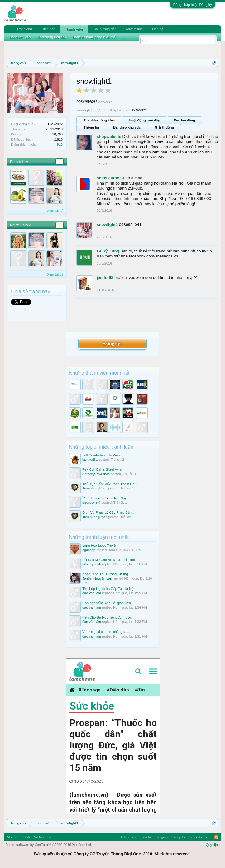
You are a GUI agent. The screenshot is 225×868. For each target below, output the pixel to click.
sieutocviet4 (91, 502)
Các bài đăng (184, 120)
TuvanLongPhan (95, 488)
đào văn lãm (92, 593)
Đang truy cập (20, 37)
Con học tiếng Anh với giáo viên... (108, 603)
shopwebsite (109, 137)
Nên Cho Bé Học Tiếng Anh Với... (108, 617)
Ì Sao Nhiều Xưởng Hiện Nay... (106, 498)
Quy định (213, 845)
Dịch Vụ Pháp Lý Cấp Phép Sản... (108, 512)
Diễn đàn (48, 29)
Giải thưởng (165, 127)
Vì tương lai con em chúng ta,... (106, 632)
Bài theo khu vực (127, 127)
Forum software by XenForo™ (49, 845)
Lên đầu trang (200, 837)
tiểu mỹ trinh (92, 564)
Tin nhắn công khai (99, 120)
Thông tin (91, 127)
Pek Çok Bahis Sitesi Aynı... (103, 469)
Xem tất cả (55, 211)
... (124, 37)
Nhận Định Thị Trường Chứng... (107, 574)
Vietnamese (43, 837)
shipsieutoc (108, 178)
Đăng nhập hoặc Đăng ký (193, 5)
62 (60, 162)
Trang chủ (24, 29)
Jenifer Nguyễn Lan (97, 578)
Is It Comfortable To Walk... (103, 455)
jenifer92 (105, 278)
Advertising (134, 29)
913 (60, 144)
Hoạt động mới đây (144, 120)
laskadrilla (90, 460)
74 (60, 225)
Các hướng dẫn (104, 29)
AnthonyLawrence (96, 474)
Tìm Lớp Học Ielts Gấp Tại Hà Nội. (109, 589)
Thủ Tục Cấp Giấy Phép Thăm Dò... (110, 484)
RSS (216, 837)
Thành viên (74, 29)
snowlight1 (107, 225)
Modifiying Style (19, 837)
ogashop (89, 550)
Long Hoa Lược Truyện (100, 545)
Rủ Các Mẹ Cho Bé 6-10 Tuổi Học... (110, 560)
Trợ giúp (161, 837)
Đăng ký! (113, 344)
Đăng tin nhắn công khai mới (94, 37)
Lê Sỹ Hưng (108, 251)
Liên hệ (158, 29)
